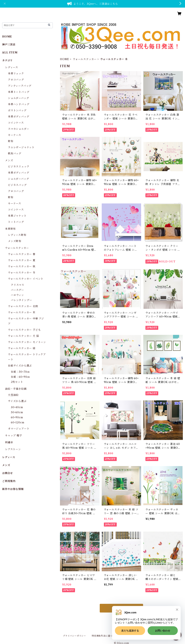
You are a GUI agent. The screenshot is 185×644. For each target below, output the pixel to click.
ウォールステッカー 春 (22, 254)
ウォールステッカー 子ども (24, 330)
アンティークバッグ (20, 86)
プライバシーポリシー (74, 636)
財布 (11, 141)
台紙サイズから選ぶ (20, 366)
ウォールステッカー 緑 (22, 348)
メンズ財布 (15, 241)
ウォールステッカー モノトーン (27, 342)
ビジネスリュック (19, 167)
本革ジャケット (17, 216)
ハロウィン (17, 295)
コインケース (16, 123)
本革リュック (16, 73)
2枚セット (17, 382)
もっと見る (121, 608)
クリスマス (18, 285)
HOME (65, 59)
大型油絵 (13, 395)
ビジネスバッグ (17, 185)
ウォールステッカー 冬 (22, 273)
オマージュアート (19, 429)
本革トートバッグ (19, 92)
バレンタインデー (21, 300)
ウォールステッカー (85, 59)
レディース (12, 67)
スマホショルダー (19, 129)
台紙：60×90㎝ (20, 377)
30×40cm (17, 407)
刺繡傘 (9, 442)
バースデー (17, 290)
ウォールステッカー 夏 (22, 260)
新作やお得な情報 (13, 489)
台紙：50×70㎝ (20, 372)
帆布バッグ (15, 153)
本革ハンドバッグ (19, 104)
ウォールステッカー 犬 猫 (23, 336)
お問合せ (7, 473)
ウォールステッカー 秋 (22, 266)
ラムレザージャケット (21, 147)
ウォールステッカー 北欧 (23, 306)
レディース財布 (17, 235)
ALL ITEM (10, 52)
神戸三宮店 (9, 45)
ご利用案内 (9, 481)
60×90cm (17, 417)
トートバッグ (16, 222)
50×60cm (17, 412)
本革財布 (10, 229)
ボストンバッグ (17, 110)
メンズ (9, 160)
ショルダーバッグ (18, 98)
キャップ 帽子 (14, 435)
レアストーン (13, 449)
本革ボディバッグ (19, 117)
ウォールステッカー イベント (26, 279)
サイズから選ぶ (17, 401)
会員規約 (130, 636)
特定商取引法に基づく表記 (106, 636)
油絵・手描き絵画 (16, 389)
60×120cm (18, 422)
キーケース (15, 135)
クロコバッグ (16, 80)
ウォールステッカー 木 (22, 312)
